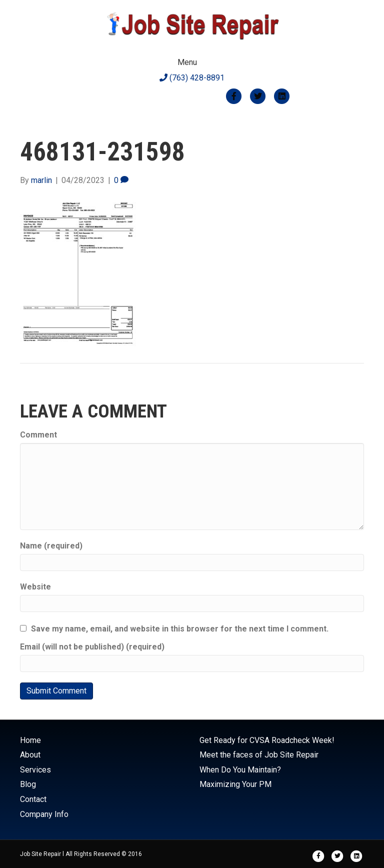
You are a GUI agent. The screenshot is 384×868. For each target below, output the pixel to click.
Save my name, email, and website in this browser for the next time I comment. (180, 629)
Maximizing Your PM (235, 784)
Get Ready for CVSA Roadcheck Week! (267, 740)
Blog (28, 784)
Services (35, 770)
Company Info (44, 814)
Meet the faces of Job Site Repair (259, 755)
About (30, 755)
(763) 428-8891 (192, 78)
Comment (38, 435)
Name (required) (51, 546)
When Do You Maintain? (240, 770)
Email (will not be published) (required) (92, 647)
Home (30, 740)
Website (35, 587)
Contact (33, 799)
